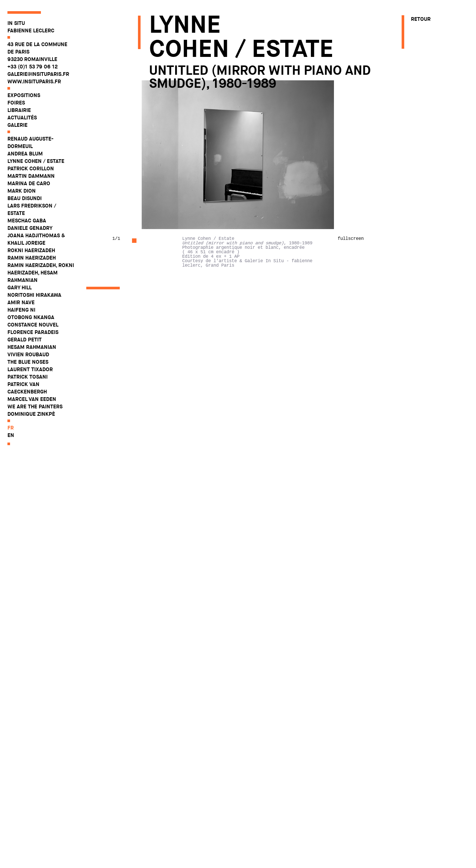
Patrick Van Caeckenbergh (27, 388)
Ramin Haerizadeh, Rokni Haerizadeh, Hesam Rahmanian (41, 273)
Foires (16, 103)
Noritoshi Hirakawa (34, 295)
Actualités (22, 118)
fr (11, 428)
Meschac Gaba (27, 221)
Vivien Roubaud (28, 354)
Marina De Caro (29, 183)
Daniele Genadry (30, 228)
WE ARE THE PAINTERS (35, 406)
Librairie (19, 110)
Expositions (24, 95)
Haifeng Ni (21, 310)
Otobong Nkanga (31, 317)
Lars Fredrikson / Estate (32, 209)
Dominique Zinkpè (31, 414)
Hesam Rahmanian (32, 347)
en (11, 435)
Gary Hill (20, 287)
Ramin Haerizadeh (32, 258)
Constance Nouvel (33, 325)
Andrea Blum (25, 154)
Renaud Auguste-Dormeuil (30, 142)
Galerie (17, 125)
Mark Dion (22, 191)
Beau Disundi (25, 198)
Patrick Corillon (31, 168)
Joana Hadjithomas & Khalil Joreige (36, 239)
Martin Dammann (31, 176)
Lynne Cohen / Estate (36, 161)
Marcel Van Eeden (32, 399)
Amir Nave (21, 302)
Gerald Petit (25, 340)
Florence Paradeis (33, 332)
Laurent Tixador (30, 369)
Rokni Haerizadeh (31, 250)
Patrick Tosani (28, 377)
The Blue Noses (28, 362)
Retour (421, 19)
